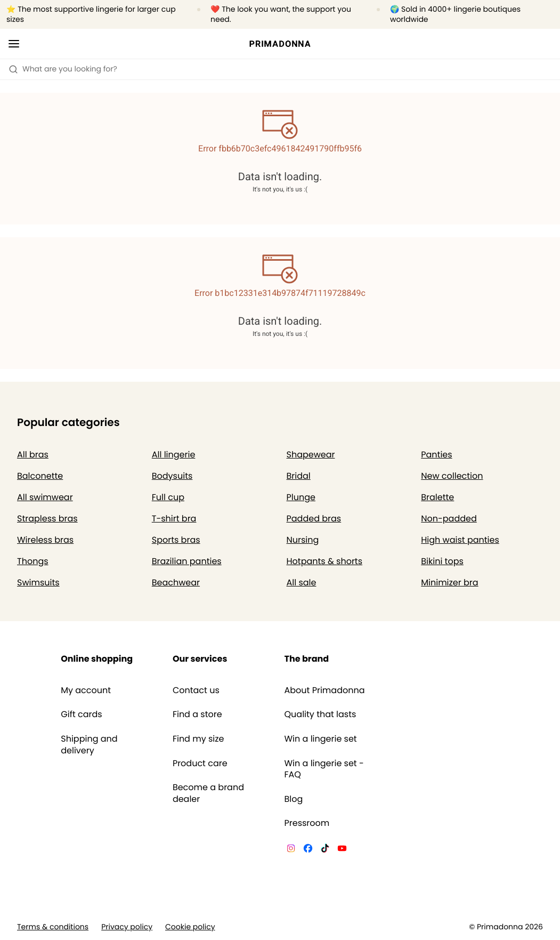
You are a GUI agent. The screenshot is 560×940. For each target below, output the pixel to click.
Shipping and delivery (89, 745)
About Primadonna (325, 690)
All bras (33, 455)
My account (86, 690)
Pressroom (307, 823)
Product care (200, 764)
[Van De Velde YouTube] (342, 850)
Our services (200, 659)
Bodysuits (172, 476)
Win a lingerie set (321, 739)
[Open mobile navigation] (14, 44)
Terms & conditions (53, 927)
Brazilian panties (187, 561)
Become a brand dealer (208, 793)
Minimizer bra (449, 583)
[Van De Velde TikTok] (325, 850)
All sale (302, 583)
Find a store (197, 714)
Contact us (196, 690)
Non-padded (449, 519)
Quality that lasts (320, 714)
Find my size (198, 739)
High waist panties (460, 540)
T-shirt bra (174, 519)
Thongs (33, 561)
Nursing (303, 540)
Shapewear (311, 455)
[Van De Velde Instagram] (291, 850)
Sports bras (176, 540)
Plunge (301, 497)
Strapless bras (47, 519)
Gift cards (81, 714)
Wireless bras (45, 540)
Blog (294, 799)
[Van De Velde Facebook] (308, 850)
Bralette (437, 497)
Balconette (40, 476)
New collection (452, 476)
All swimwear (45, 497)
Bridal (299, 476)
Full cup (168, 497)
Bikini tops (442, 561)
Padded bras (314, 519)
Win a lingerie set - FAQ (324, 769)
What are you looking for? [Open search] (63, 69)
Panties (436, 455)
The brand (307, 659)
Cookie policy (190, 927)
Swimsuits (38, 583)
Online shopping (97, 659)
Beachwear (176, 583)
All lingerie (174, 455)
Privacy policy (127, 927)
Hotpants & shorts (325, 561)
